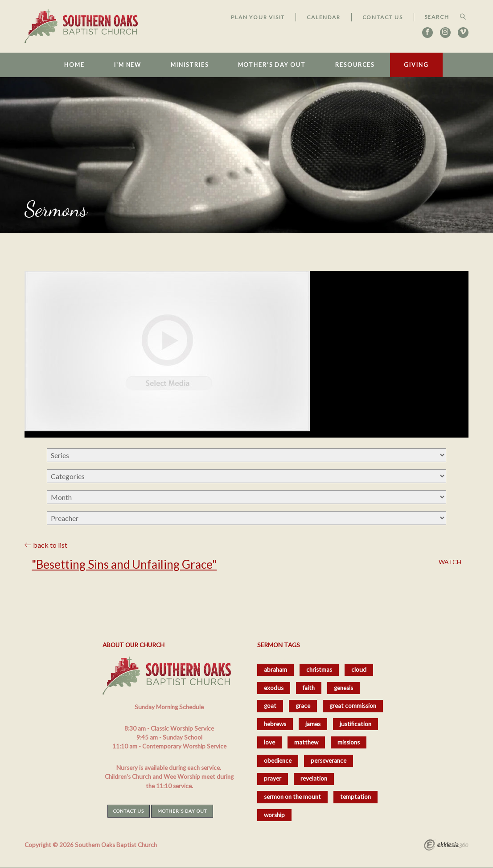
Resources (355, 65)
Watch (450, 562)
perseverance (329, 761)
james (313, 724)
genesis (343, 688)
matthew (306, 742)
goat (270, 706)
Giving (416, 65)
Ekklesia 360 (446, 846)
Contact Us (383, 17)
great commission (353, 706)
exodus (274, 688)
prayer (273, 778)
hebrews (275, 724)
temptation (355, 797)
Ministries (189, 65)
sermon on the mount (292, 797)
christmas (319, 670)
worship (274, 815)
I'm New (128, 65)
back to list (46, 545)
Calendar (323, 17)
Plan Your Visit (258, 17)
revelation (314, 778)
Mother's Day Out (272, 65)
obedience (278, 761)
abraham (275, 670)
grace (303, 706)
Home (74, 65)
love (269, 742)
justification (355, 724)
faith (309, 688)
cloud (359, 670)
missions (349, 742)
